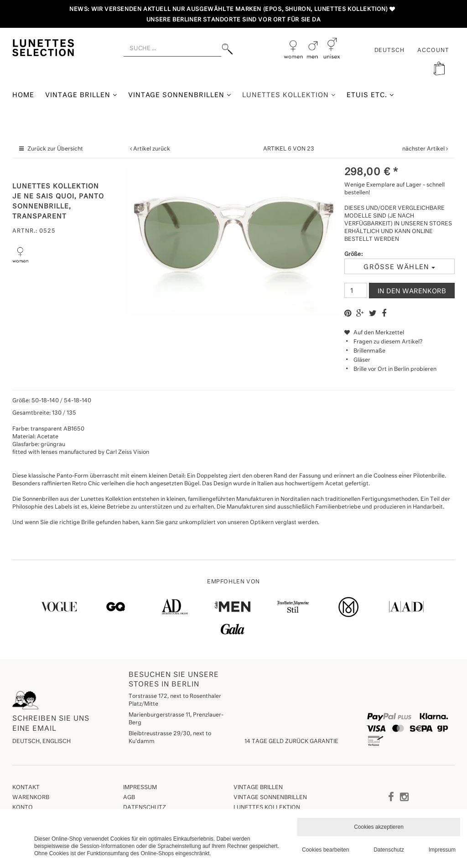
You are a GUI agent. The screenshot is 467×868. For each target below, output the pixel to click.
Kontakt (26, 788)
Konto (23, 808)
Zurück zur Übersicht (55, 149)
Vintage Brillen (81, 95)
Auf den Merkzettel (374, 333)
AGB (129, 798)
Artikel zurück (152, 149)
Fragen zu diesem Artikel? (383, 342)
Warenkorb (31, 798)
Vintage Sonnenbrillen (180, 95)
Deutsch (390, 51)
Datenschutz (145, 808)
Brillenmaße (369, 351)
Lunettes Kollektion (289, 95)
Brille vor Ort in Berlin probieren (395, 369)
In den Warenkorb (412, 291)
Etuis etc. (370, 95)
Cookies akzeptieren (379, 827)
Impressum (140, 788)
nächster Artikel (424, 149)
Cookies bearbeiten (325, 850)
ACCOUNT (433, 51)
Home (23, 95)
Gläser (362, 360)
